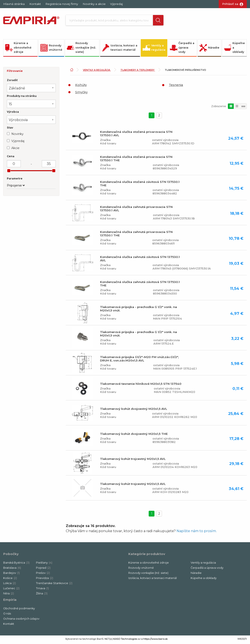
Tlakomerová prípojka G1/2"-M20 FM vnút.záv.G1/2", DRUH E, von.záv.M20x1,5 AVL (139, 360)
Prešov (43, 574)
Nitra (9, 595)
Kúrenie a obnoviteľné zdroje (18, 49)
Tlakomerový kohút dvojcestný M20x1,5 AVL (134, 410)
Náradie (209, 49)
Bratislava (12, 569)
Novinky (17, 135)
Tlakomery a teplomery (138, 71)
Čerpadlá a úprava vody (182, 49)
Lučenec (11, 590)
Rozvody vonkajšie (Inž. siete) (81, 49)
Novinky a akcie (94, 4)
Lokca (10, 585)
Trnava (42, 590)
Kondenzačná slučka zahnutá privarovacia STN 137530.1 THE (136, 235)
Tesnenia (176, 86)
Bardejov (11, 574)
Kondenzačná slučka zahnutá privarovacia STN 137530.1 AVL (136, 210)
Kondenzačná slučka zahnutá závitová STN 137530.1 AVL (140, 260)
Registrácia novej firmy (62, 4)
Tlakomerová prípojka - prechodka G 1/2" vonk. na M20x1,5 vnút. (138, 310)
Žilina (42, 595)
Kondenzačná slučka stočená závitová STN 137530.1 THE (140, 185)
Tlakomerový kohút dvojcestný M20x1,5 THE (134, 435)
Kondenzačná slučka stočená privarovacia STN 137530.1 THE (136, 160)
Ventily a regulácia (154, 49)
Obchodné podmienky (19, 610)
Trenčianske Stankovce (54, 585)
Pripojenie (14, 187)
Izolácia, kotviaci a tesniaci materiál (120, 49)
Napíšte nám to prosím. (197, 532)
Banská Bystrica (16, 564)
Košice (10, 580)
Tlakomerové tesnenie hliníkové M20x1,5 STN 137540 (141, 385)
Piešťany (44, 564)
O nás (7, 615)
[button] (155, 21)
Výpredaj (116, 4)
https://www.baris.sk (156, 640)
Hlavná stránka (14, 4)
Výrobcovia (18, 121)
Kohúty (81, 86)
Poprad (43, 569)
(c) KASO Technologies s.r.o (126, 640)
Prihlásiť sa (230, 4)
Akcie (15, 150)
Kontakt (35, 4)
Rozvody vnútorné (51, 49)
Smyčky (81, 94)
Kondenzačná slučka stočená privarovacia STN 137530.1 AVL (136, 135)
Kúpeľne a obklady (234, 49)
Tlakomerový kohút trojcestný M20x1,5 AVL (133, 460)
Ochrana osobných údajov (21, 620)
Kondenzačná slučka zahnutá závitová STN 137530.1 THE (140, 285)
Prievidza (45, 580)
